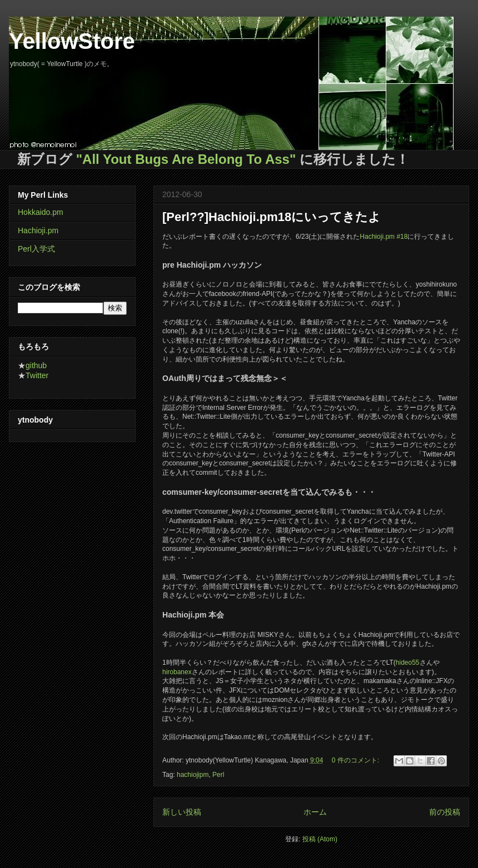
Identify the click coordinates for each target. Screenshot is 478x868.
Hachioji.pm (38, 230)
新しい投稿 (182, 812)
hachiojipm (193, 775)
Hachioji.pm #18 (384, 237)
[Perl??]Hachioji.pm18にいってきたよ (272, 217)
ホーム (315, 812)
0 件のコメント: (357, 760)
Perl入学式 (36, 249)
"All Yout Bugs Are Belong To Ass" (186, 159)
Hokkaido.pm (41, 212)
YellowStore (72, 41)
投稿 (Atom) (320, 839)
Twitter (37, 375)
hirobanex (177, 672)
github (36, 365)
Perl (218, 775)
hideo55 (408, 663)
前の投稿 (445, 812)
